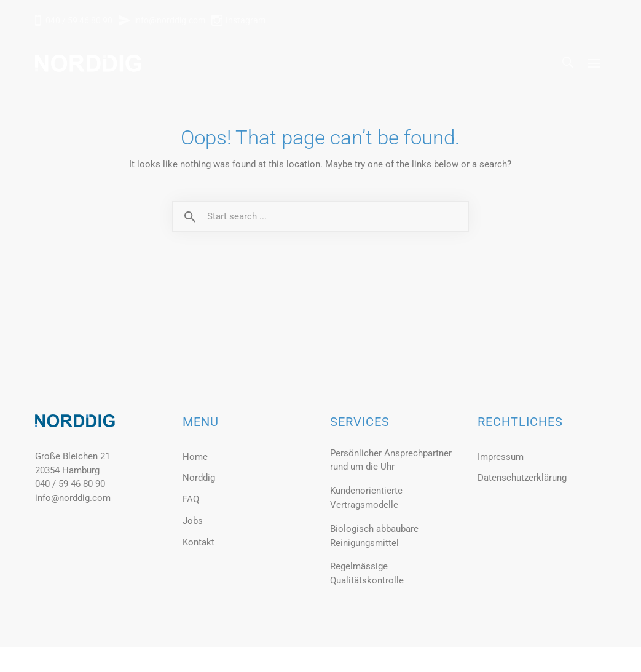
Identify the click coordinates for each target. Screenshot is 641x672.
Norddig (199, 478)
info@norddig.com (170, 20)
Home (195, 457)
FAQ (191, 499)
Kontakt (199, 542)
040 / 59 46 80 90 (78, 20)
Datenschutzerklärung (522, 478)
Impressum (501, 457)
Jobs (193, 521)
